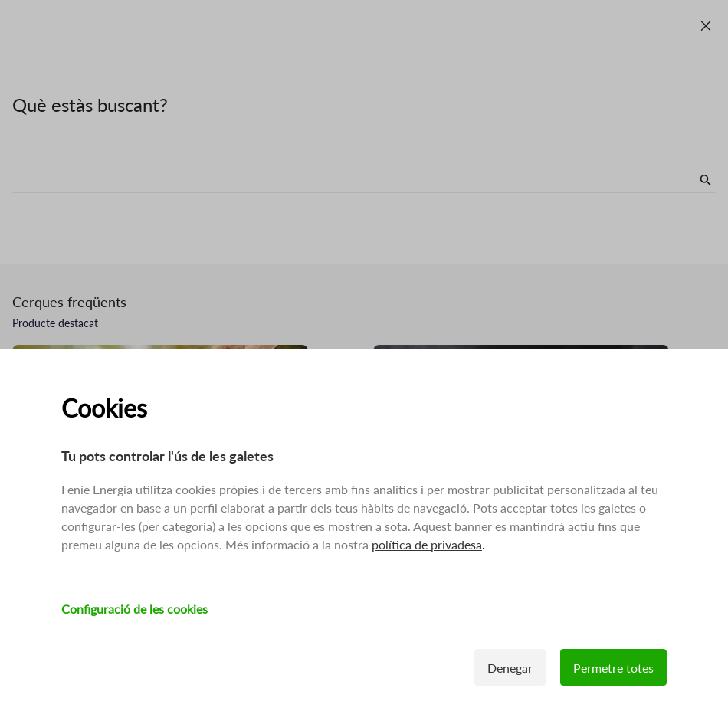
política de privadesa (427, 544)
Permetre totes (613, 668)
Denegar (510, 668)
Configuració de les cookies (134, 609)
